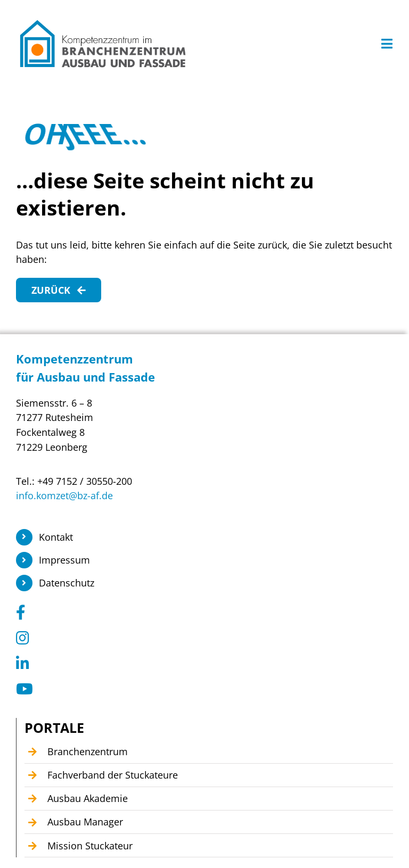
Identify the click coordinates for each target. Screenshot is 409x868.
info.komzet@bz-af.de (64, 495)
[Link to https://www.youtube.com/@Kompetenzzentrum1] (201, 689)
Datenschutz (67, 583)
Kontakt (56, 537)
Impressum (64, 560)
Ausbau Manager (85, 822)
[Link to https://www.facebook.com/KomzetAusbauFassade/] (201, 613)
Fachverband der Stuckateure (113, 775)
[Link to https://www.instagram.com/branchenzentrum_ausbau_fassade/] (201, 638)
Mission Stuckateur (90, 846)
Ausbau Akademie (88, 798)
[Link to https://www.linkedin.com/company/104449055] (201, 664)
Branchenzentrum (88, 751)
